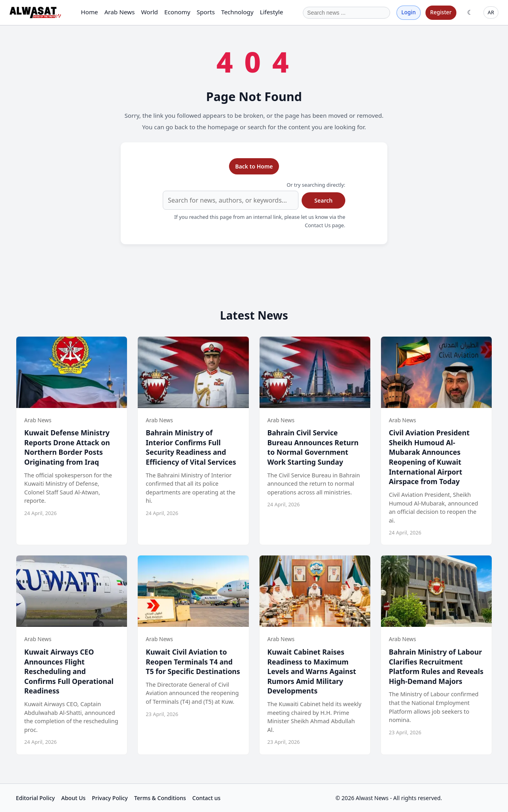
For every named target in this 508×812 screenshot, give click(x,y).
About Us (73, 798)
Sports (206, 12)
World (149, 12)
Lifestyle (272, 12)
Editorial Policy (35, 798)
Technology (237, 12)
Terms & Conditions (160, 798)
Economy (177, 12)
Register (441, 12)
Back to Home (254, 166)
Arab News (120, 12)
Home (89, 12)
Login (408, 12)
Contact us (207, 798)
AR (491, 12)
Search (323, 200)
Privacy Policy (110, 798)
